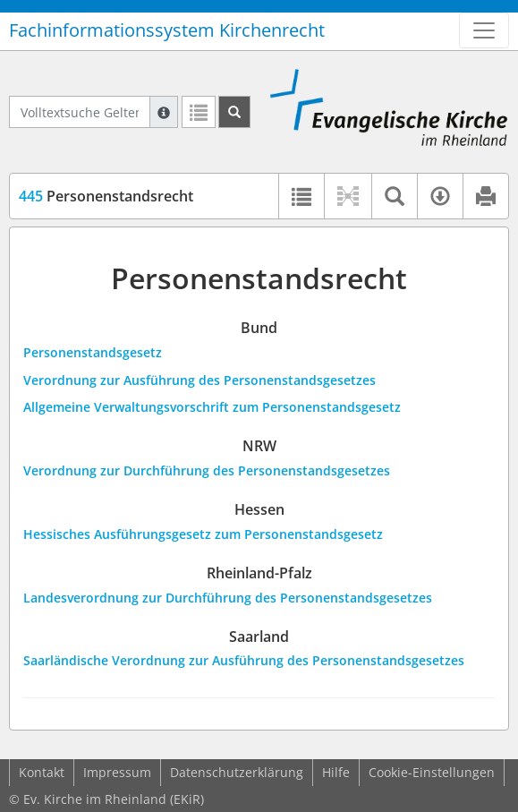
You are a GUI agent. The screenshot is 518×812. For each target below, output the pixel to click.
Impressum (117, 772)
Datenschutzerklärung (237, 772)
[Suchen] (234, 112)
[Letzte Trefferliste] (199, 112)
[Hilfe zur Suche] (164, 112)
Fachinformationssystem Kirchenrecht (167, 30)
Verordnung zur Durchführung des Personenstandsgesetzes (207, 470)
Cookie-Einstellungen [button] (432, 772)
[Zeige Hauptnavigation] (484, 30)
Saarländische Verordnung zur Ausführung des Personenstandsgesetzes (244, 660)
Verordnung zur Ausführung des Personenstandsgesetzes (200, 380)
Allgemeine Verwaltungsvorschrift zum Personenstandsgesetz (212, 407)
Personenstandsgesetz (93, 352)
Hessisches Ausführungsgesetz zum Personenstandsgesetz (203, 534)
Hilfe (336, 772)
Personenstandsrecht (106, 196)
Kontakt (42, 772)
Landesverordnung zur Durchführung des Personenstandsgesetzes (228, 598)
